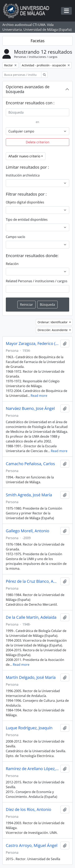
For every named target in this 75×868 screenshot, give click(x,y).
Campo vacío (15, 237)
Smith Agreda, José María (29, 495)
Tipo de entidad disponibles (27, 220)
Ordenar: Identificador (53, 322)
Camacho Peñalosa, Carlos (30, 464)
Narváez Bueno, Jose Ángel (30, 408)
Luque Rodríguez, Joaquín (29, 728)
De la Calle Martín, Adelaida (31, 617)
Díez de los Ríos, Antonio (28, 810)
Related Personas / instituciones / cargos (37, 281)
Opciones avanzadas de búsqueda (28, 89)
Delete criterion (38, 142)
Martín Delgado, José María (31, 677)
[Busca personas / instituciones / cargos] (22, 75)
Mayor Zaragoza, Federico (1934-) (32, 344)
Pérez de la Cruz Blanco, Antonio (32, 581)
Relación (12, 264)
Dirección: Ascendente (53, 330)
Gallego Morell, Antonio (27, 531)
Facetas (38, 41)
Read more (39, 396)
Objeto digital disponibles (25, 202)
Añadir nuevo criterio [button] (24, 156)
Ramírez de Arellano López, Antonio (32, 769)
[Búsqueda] (37, 112)
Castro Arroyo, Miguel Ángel (32, 845)
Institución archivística (23, 175)
